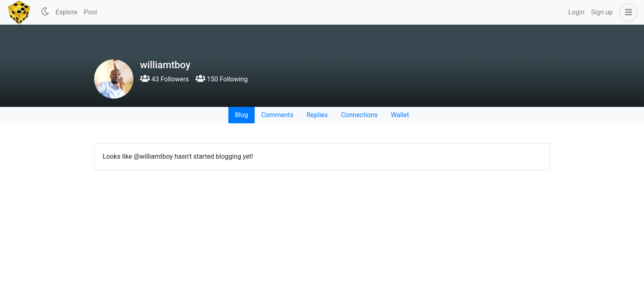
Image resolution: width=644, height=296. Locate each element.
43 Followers (164, 79)
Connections (359, 115)
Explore (66, 12)
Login (576, 12)
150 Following (222, 79)
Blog (241, 115)
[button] (627, 12)
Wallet (400, 115)
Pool (90, 12)
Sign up (602, 12)
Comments (277, 115)
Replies (317, 115)
